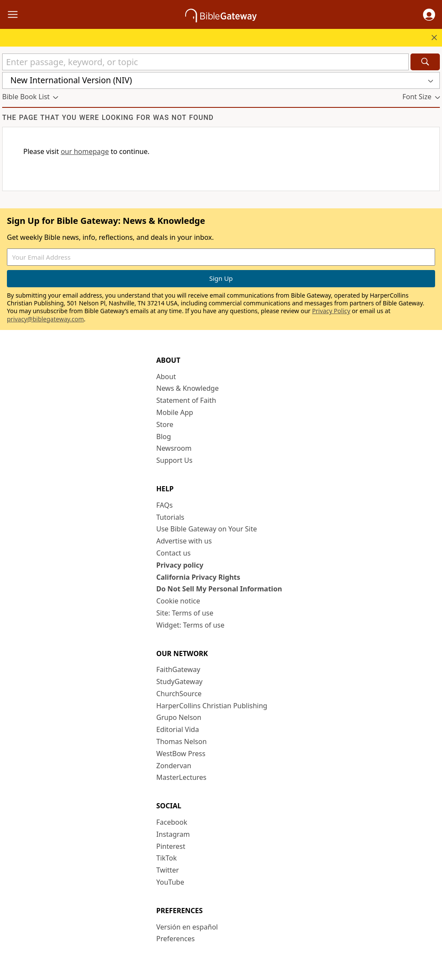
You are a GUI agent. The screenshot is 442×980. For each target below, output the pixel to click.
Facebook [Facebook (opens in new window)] (172, 822)
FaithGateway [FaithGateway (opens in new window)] (178, 669)
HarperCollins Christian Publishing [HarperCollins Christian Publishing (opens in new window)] (212, 706)
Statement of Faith (186, 400)
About (166, 377)
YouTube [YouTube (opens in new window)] (170, 882)
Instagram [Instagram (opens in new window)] (173, 834)
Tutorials (170, 517)
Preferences (175, 939)
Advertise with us (184, 541)
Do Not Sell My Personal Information (219, 589)
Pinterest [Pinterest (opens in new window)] (171, 846)
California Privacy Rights (198, 577)
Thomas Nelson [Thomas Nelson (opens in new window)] (182, 741)
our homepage (85, 151)
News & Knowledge (188, 388)
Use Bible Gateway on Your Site (207, 529)
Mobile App (175, 412)
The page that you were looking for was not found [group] (108, 118)
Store (165, 424)
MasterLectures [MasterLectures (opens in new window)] (181, 777)
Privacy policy (180, 565)
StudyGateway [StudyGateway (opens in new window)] (179, 682)
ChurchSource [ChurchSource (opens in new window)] (179, 694)
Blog (164, 437)
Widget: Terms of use (190, 625)
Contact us (174, 553)
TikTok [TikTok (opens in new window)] (167, 858)
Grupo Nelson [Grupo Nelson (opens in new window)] (179, 717)
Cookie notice (178, 601)
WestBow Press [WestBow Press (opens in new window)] (181, 754)
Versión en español (187, 927)
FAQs (164, 505)
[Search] (425, 62)
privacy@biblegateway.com (45, 319)
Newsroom (174, 448)
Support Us (174, 460)
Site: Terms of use (185, 613)
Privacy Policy (331, 311)
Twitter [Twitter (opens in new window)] (167, 870)
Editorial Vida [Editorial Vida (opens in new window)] (178, 729)
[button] (429, 15)
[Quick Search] (205, 62)
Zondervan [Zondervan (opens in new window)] (174, 766)
